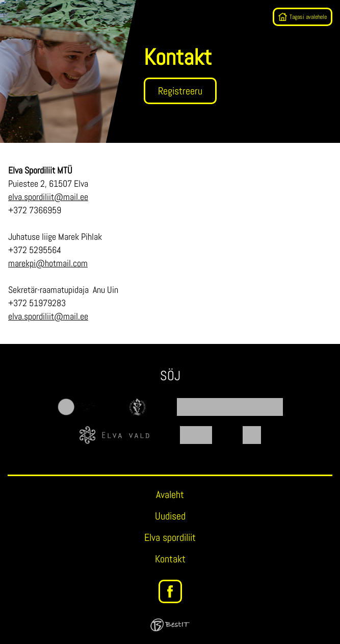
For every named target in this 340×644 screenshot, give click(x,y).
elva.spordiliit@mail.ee (48, 197)
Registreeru (180, 91)
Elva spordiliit (170, 537)
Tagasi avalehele (308, 17)
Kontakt (170, 559)
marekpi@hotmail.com (48, 263)
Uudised (170, 516)
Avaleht (170, 494)
